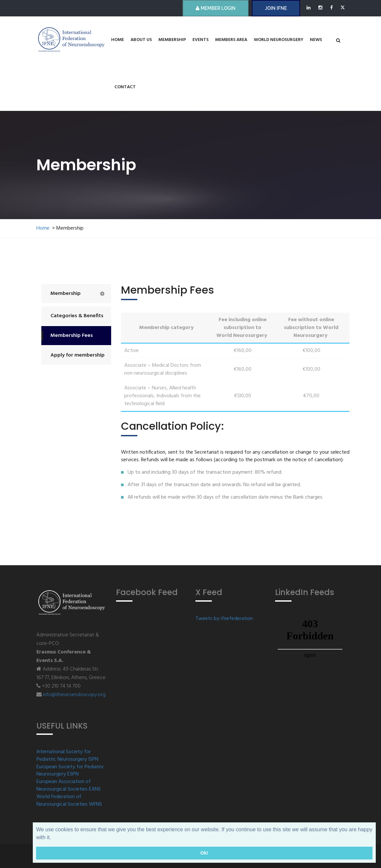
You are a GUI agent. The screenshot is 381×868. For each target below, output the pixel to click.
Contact (125, 87)
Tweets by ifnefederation (224, 619)
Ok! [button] (204, 853)
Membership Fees (72, 336)
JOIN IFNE (276, 8)
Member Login (216, 8)
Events (201, 40)
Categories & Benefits (77, 316)
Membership (172, 40)
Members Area (231, 40)
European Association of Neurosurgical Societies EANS (69, 786)
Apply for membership (78, 355)
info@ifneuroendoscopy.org (74, 695)
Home (118, 40)
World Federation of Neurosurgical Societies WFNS (69, 801)
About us (141, 40)
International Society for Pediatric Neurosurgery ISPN (67, 756)
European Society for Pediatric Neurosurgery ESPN (70, 771)
